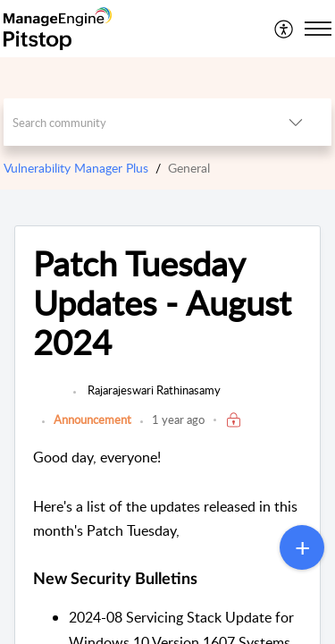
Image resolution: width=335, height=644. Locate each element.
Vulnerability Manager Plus (76, 168)
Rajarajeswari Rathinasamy (153, 390)
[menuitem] (285, 29)
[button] (285, 29)
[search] (132, 122)
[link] (49, 399)
